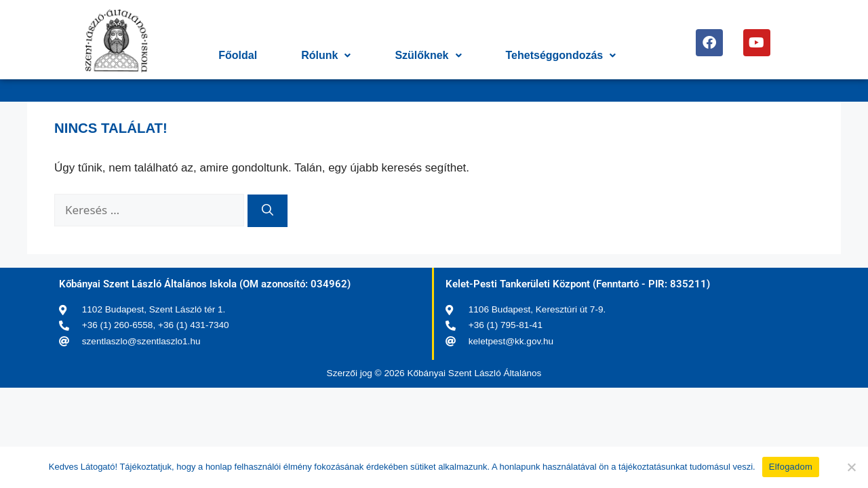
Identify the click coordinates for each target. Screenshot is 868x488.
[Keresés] (268, 211)
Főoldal (238, 55)
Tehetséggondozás (561, 55)
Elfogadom (791, 467)
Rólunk (326, 55)
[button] (326, 56)
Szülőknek (428, 55)
